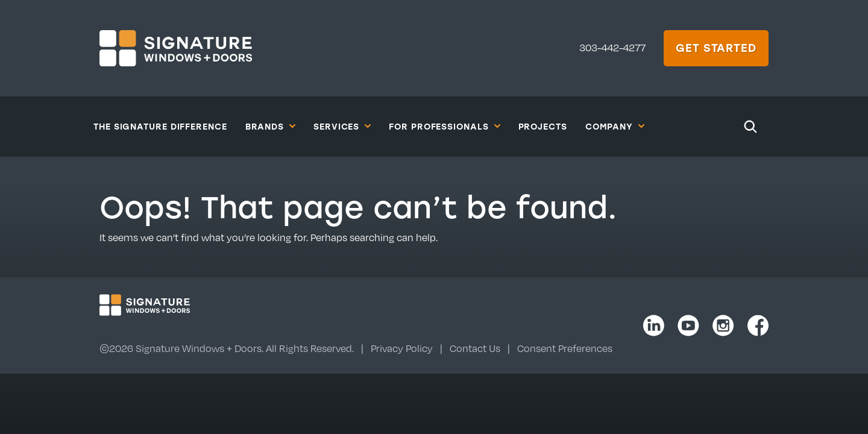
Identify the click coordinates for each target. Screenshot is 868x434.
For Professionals (444, 126)
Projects (543, 126)
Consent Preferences (565, 348)
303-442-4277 (612, 48)
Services (342, 126)
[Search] (750, 127)
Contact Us (475, 348)
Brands (270, 126)
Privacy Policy (402, 348)
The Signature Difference (160, 126)
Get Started (716, 48)
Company (615, 126)
